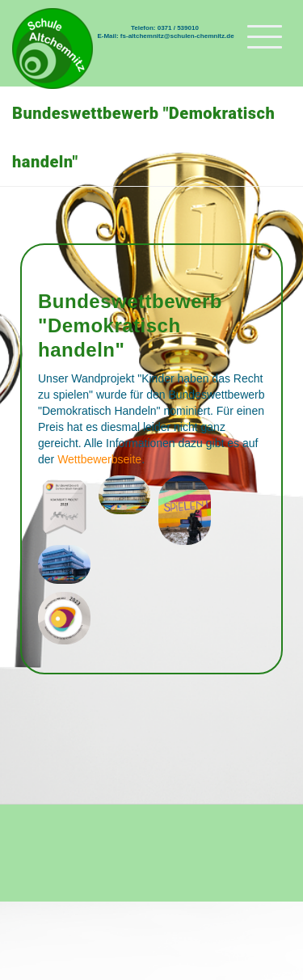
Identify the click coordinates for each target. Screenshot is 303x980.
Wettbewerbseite (99, 459)
